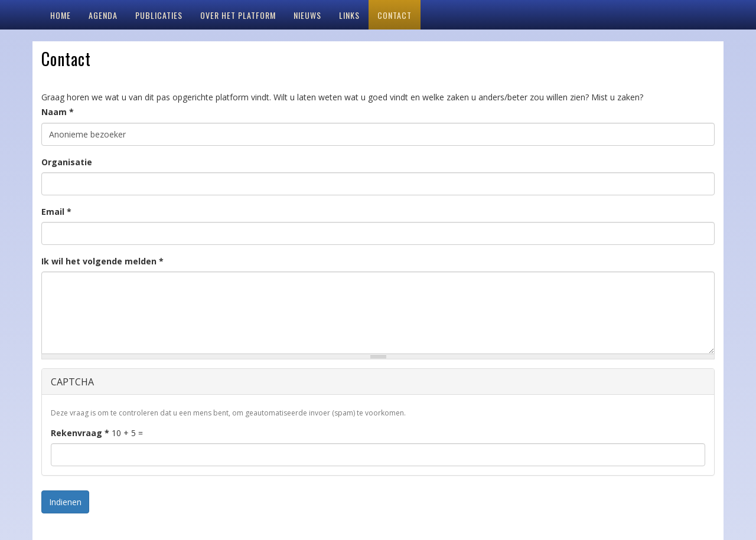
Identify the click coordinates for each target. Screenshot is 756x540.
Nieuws (307, 15)
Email (56, 212)
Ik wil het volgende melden (102, 261)
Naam (58, 112)
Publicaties (159, 15)
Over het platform (238, 15)
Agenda (103, 15)
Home (61, 15)
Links (349, 15)
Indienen (65, 502)
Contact (395, 15)
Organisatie (67, 162)
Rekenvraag (80, 433)
